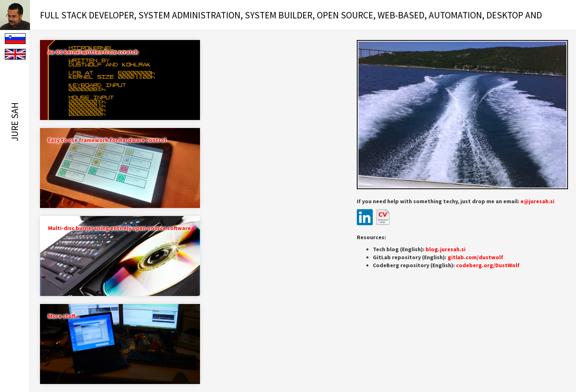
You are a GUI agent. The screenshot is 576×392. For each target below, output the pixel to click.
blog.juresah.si (446, 249)
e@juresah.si (537, 201)
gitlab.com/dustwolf (475, 257)
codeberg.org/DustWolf (488, 265)
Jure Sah (15, 122)
